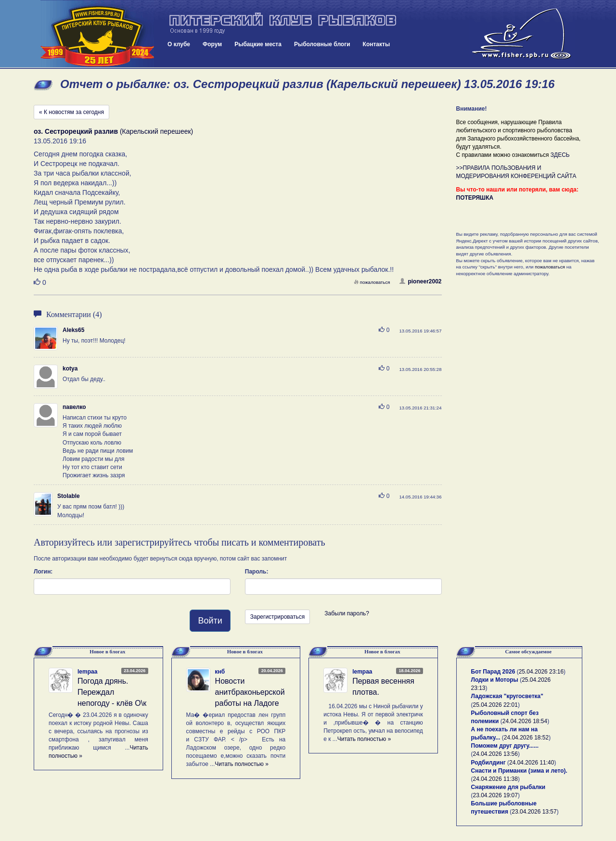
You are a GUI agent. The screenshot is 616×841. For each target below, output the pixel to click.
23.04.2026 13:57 (534, 812)
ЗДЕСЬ (560, 155)
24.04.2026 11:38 (495, 779)
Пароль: (257, 572)
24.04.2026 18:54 (525, 721)
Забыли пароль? (347, 613)
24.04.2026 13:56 (495, 754)
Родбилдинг (488, 763)
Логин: (43, 572)
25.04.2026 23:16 (541, 672)
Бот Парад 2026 (493, 672)
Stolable (69, 496)
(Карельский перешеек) (113, 131)
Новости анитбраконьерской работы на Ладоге (250, 692)
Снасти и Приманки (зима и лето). (519, 771)
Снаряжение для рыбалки (508, 787)
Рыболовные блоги (322, 44)
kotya (70, 369)
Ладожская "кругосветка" (507, 696)
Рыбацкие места (258, 44)
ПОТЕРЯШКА (475, 198)
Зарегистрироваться (277, 617)
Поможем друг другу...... (505, 746)
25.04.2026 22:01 (495, 705)
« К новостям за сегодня (71, 112)
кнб (220, 672)
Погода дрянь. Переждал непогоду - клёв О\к (112, 692)
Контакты (377, 44)
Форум (212, 44)
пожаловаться (372, 282)
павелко (74, 407)
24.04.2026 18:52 (526, 738)
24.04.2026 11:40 (532, 763)
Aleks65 (73, 330)
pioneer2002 (420, 281)
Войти (210, 621)
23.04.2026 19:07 (495, 795)
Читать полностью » (242, 764)
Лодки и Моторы (495, 680)
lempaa (87, 672)
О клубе (179, 44)
